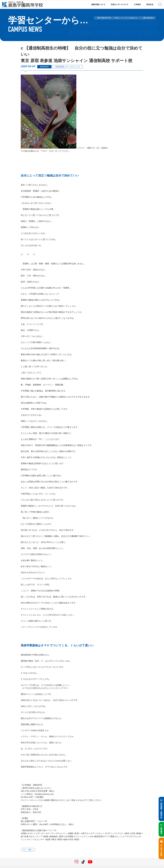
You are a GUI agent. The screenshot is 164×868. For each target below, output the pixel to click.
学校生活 (150, 4)
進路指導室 (44, 67)
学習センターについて (120, 4)
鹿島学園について (98, 4)
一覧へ (30, 850)
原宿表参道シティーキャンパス (68, 67)
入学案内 (137, 4)
